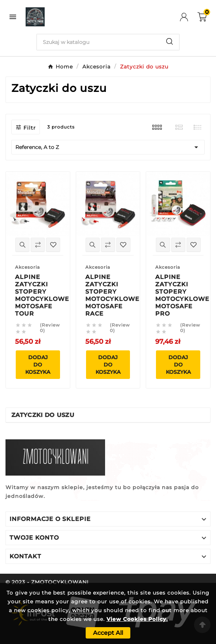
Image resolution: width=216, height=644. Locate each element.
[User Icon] (189, 17)
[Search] (98, 42)
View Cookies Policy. (137, 619)
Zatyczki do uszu (43, 415)
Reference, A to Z (108, 147)
